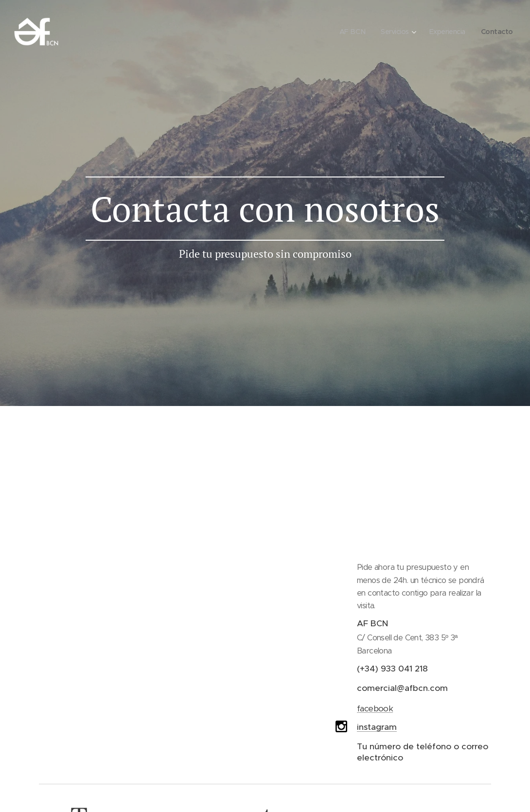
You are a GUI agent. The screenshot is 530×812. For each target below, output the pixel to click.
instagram (377, 727)
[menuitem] (348, 32)
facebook (375, 708)
